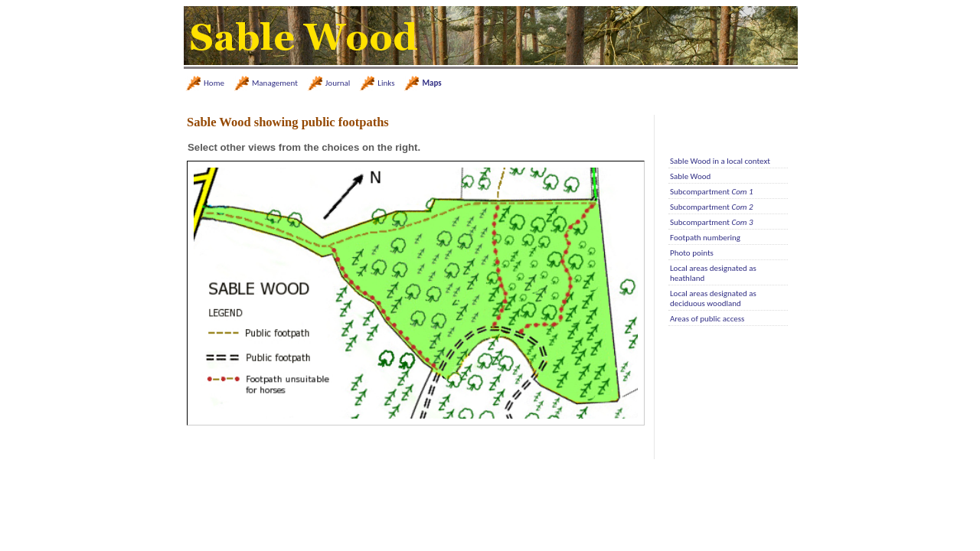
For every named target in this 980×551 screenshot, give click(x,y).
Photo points (692, 253)
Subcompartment (712, 192)
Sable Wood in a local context (720, 161)
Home (214, 83)
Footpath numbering (705, 238)
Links (386, 83)
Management (275, 83)
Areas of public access (707, 319)
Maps (431, 83)
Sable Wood (690, 176)
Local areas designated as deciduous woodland (713, 298)
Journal (338, 83)
